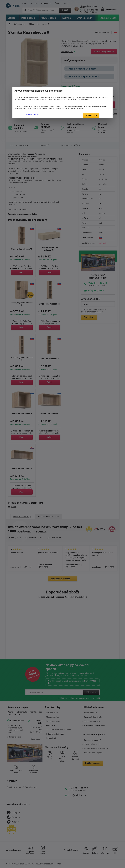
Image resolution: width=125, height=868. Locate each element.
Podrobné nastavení (32, 115)
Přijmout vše (91, 115)
